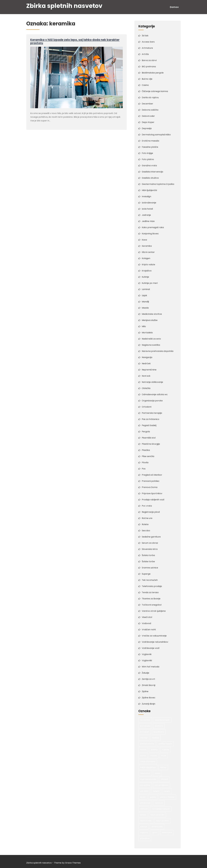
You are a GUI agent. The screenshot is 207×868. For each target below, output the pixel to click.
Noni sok (146, 376)
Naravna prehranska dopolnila (158, 351)
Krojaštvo (147, 271)
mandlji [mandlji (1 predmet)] (154, 756)
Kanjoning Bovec (150, 234)
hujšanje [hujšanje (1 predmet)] (166, 750)
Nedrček (146, 364)
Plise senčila (148, 456)
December (147, 104)
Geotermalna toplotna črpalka (158, 184)
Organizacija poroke (152, 401)
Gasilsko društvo (150, 178)
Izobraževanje (149, 203)
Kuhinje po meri (150, 283)
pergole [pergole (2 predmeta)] (167, 791)
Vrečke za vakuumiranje (154, 636)
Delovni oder (148, 116)
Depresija (147, 128)
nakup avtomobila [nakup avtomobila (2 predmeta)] (148, 761)
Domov (174, 7)
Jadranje (146, 215)
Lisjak (144, 295)
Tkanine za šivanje (151, 599)
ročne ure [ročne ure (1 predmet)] (144, 809)
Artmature (147, 48)
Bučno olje (147, 79)
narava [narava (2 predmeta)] (163, 767)
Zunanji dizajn (149, 704)
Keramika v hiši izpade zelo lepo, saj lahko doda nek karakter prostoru (75, 41)
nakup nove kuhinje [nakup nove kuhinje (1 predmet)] (148, 767)
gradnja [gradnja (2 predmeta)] (154, 750)
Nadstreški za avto (151, 339)
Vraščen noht (149, 630)
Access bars (148, 42)
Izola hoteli (147, 209)
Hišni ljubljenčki (149, 190)
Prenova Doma (150, 487)
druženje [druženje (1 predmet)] (156, 738)
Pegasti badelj (149, 425)
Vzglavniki (147, 660)
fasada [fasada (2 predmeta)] (143, 750)
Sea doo (146, 531)
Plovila (145, 462)
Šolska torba (148, 555)
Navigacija (147, 357)
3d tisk (145, 36)
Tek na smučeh (150, 580)
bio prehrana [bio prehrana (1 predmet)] (159, 732)
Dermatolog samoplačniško (156, 135)
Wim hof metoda (150, 667)
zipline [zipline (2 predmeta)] (155, 833)
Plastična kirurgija (151, 444)
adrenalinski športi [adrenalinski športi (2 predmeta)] (162, 720)
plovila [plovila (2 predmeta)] (143, 797)
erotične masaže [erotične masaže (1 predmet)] (165, 744)
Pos (144, 469)
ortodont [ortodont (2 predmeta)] (164, 779)
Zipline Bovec (149, 698)
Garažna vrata (149, 166)
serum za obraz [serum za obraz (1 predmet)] (162, 821)
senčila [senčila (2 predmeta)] (143, 815)
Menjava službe (150, 320)
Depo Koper (148, 122)
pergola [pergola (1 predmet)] (156, 791)
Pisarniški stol (149, 438)
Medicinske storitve (152, 314)
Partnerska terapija (152, 413)
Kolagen (146, 258)
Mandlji (145, 302)
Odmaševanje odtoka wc (155, 394)
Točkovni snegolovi (152, 605)
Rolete (145, 524)
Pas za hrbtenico (150, 419)
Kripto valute (148, 265)
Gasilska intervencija (152, 172)
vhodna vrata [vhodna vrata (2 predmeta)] (157, 827)
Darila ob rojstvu (150, 97)
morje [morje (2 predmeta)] (164, 756)
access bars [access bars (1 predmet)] (145, 720)
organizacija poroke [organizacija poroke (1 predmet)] (148, 779)
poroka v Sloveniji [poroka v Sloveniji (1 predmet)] (167, 797)
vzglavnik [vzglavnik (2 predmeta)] (144, 833)
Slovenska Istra (150, 549)
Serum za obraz (150, 543)
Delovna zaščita (150, 110)
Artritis (145, 54)
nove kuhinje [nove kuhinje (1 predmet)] (145, 773)
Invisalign (146, 196)
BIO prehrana (149, 67)
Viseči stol (147, 617)
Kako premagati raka (153, 227)
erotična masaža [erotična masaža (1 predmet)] (147, 744)
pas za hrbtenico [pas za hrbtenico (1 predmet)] (162, 785)
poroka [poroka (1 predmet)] (153, 797)
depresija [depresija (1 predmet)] (144, 738)
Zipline (145, 691)
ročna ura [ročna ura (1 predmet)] (159, 803)
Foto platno (148, 159)
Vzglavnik (147, 654)
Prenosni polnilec (151, 481)
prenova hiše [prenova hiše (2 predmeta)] (145, 803)
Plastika (146, 450)
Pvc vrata (147, 506)
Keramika (147, 246)
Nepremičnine (149, 370)
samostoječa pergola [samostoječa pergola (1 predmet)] (161, 809)
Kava (144, 240)
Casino (145, 85)
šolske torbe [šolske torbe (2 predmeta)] (145, 838)
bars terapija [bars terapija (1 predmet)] (145, 726)
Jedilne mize (148, 221)
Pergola (146, 432)
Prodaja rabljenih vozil (153, 500)
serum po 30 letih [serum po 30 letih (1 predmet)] (157, 815)
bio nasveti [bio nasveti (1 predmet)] (144, 732)
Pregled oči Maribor (152, 475)
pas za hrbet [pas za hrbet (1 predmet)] (145, 785)
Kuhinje (145, 277)
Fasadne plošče (150, 147)
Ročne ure (147, 518)
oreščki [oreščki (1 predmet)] (157, 773)
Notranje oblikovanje (152, 382)
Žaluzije (145, 673)
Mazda (145, 308)
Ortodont (147, 407)
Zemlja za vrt (148, 679)
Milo (144, 326)
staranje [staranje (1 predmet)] (143, 827)
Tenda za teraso (150, 592)
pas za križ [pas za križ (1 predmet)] (144, 791)
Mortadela (147, 333)
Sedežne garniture (151, 537)
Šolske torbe (148, 561)
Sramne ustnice (150, 568)
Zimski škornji (149, 685)
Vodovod (146, 623)
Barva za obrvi (149, 60)
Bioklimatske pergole (153, 73)
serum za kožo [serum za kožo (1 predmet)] (146, 821)
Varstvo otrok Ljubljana (154, 611)
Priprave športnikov (152, 493)
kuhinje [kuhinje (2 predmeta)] (143, 756)
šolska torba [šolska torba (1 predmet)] (167, 833)
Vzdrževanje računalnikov (155, 642)
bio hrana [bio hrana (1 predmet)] (159, 726)
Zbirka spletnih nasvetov (64, 6)
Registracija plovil (151, 512)
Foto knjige (147, 153)
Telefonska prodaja (152, 586)
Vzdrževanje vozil (151, 648)
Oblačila (146, 388)
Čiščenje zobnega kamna (155, 91)
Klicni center (148, 252)
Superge (146, 574)
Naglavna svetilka (151, 345)
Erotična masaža (150, 141)
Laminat (146, 289)
